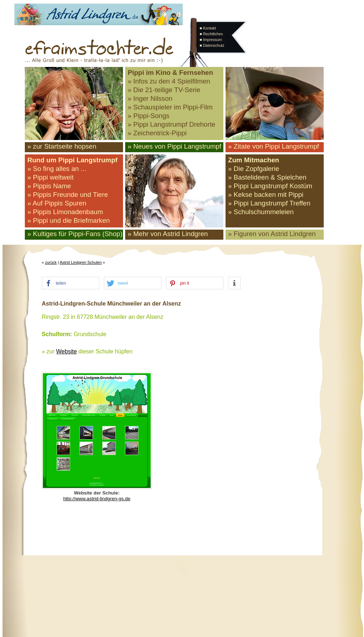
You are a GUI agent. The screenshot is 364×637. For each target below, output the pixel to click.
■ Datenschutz (212, 45)
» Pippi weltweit (51, 177)
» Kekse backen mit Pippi (266, 195)
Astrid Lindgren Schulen (81, 262)
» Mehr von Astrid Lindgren (168, 234)
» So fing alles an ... (57, 169)
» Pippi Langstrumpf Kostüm (270, 186)
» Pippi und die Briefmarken (69, 220)
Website (67, 351)
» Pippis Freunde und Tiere (68, 195)
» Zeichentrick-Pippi (157, 133)
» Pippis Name (49, 186)
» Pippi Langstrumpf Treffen (269, 203)
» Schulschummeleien (261, 212)
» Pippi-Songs (149, 116)
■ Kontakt (208, 28)
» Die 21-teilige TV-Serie (164, 90)
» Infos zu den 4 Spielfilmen (169, 81)
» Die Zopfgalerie (254, 169)
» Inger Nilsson (150, 98)
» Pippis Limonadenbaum (65, 212)
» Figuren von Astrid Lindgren (272, 234)
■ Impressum (211, 40)
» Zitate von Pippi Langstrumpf (274, 146)
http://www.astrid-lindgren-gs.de (97, 499)
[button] (70, 283)
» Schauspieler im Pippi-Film (170, 107)
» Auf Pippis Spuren (57, 203)
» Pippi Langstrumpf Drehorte (172, 124)
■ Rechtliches (211, 34)
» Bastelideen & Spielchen (267, 177)
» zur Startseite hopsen (62, 146)
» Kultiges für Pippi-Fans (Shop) (75, 234)
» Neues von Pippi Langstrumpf (174, 146)
